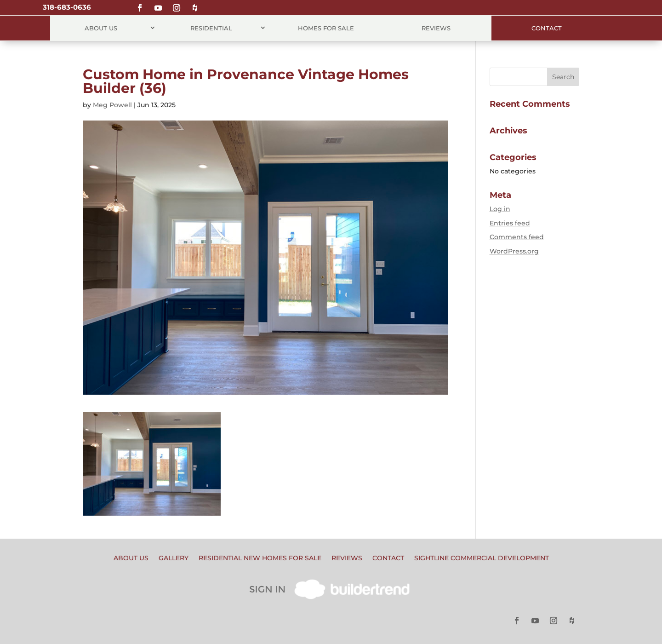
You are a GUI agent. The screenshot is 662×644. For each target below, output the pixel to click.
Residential (211, 28)
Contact (547, 28)
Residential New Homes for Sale (260, 558)
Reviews (436, 28)
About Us (101, 28)
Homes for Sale (326, 28)
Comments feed (517, 237)
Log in (500, 209)
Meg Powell (112, 105)
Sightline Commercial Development (482, 558)
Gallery (174, 558)
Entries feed (510, 223)
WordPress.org (514, 251)
